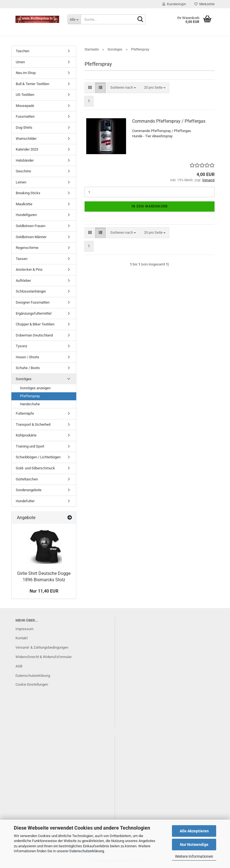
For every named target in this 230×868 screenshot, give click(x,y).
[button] (90, 88)
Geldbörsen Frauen (31, 226)
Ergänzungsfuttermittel (34, 313)
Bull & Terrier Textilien (32, 84)
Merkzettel (204, 4)
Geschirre (23, 171)
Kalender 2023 (27, 149)
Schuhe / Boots (28, 368)
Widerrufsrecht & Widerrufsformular (44, 657)
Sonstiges (24, 379)
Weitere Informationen (194, 856)
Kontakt (22, 638)
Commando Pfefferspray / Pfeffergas (169, 121)
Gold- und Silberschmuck (35, 468)
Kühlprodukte (26, 435)
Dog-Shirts (24, 127)
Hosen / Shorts (28, 357)
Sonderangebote (29, 490)
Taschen (23, 51)
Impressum (24, 629)
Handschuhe (30, 404)
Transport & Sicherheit (33, 424)
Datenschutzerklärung (87, 851)
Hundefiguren (26, 215)
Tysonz (21, 346)
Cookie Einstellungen (32, 684)
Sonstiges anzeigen (35, 388)
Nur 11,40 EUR (44, 591)
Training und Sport (30, 446)
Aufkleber (23, 281)
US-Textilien (25, 95)
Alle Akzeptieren (194, 831)
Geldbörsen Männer (31, 237)
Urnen (20, 62)
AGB (19, 666)
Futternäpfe (25, 413)
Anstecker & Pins (29, 269)
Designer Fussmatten (33, 302)
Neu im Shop (26, 73)
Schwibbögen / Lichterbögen (38, 457)
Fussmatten (25, 116)
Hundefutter (25, 501)
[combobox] (123, 88)
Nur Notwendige (194, 845)
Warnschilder (26, 139)
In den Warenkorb (150, 206)
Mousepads (25, 106)
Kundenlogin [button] (174, 4)
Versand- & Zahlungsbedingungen (42, 647)
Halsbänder (25, 160)
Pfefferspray (30, 396)
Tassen (22, 259)
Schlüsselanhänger (31, 291)
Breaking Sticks (28, 193)
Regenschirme (27, 248)
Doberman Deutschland (34, 335)
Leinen (21, 182)
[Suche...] (74, 19)
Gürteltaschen (27, 479)
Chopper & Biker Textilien (35, 324)
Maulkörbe (24, 204)
